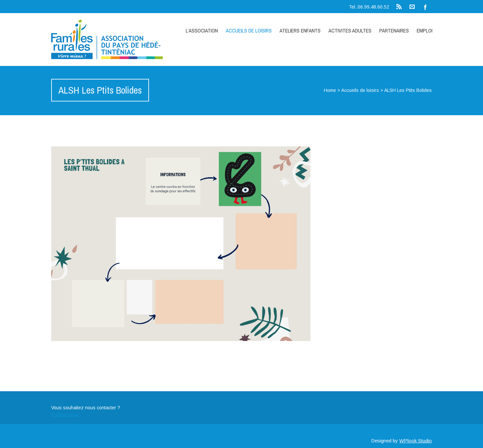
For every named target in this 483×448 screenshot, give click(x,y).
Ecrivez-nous (65, 415)
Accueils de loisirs (249, 31)
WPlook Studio (416, 441)
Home (330, 90)
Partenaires (394, 31)
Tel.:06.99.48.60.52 (369, 7)
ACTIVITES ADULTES (350, 31)
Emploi (425, 31)
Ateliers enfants (300, 31)
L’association (202, 31)
